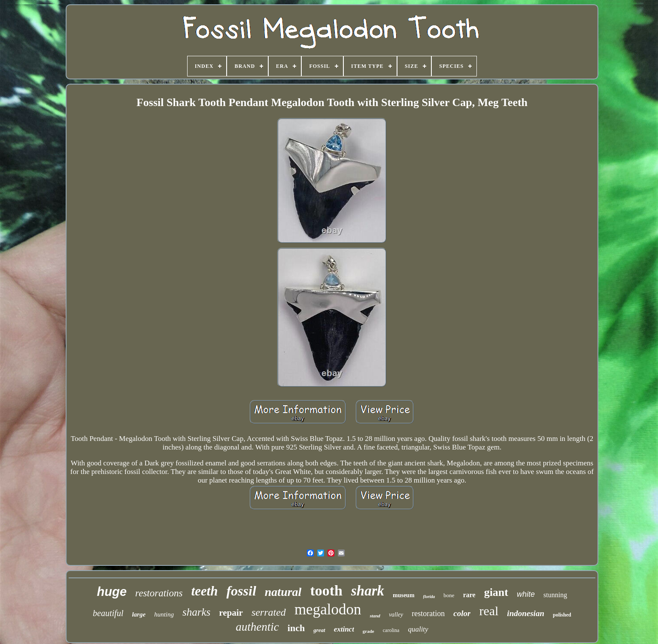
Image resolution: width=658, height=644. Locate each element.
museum (404, 595)
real (489, 611)
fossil (241, 591)
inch (296, 628)
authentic (257, 627)
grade (368, 631)
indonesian (526, 613)
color (462, 613)
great (319, 630)
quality (418, 629)
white (526, 594)
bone (449, 595)
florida (429, 597)
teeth (204, 591)
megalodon (328, 609)
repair (231, 613)
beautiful (108, 613)
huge (112, 592)
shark (368, 591)
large (139, 614)
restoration (428, 614)
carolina (391, 630)
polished (562, 615)
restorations (159, 593)
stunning (555, 595)
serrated (269, 612)
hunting (164, 614)
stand (375, 616)
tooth (326, 591)
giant (496, 592)
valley (396, 615)
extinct (344, 629)
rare (469, 595)
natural (283, 592)
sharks (196, 612)
